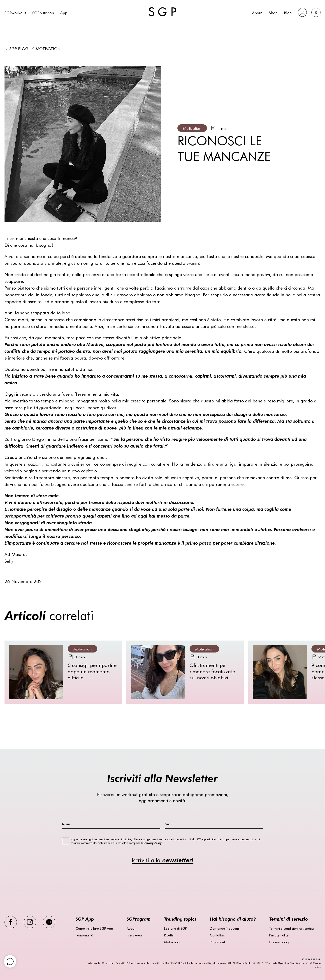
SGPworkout (15, 13)
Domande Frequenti (225, 928)
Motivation (48, 48)
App (64, 13)
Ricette (169, 935)
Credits (316, 967)
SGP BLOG (19, 48)
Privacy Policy (279, 935)
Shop (273, 13)
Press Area (134, 935)
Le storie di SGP (175, 928)
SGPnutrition (43, 13)
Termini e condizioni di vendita (291, 928)
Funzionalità (84, 935)
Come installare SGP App (94, 928)
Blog (288, 13)
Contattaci (218, 935)
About (257, 13)
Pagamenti (218, 942)
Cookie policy (279, 942)
